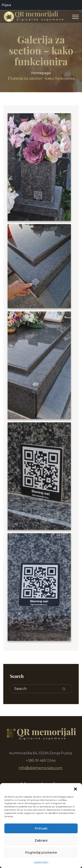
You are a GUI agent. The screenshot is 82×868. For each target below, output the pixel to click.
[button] (75, 789)
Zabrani (41, 840)
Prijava (6, 5)
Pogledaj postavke (41, 852)
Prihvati (41, 828)
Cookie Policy (41, 862)
